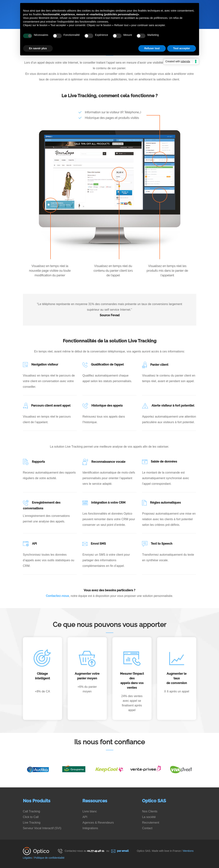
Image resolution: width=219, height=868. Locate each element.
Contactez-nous (57, 596)
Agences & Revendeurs (98, 823)
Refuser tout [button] (152, 48)
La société (149, 817)
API (85, 817)
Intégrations (90, 828)
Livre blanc (90, 811)
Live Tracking (32, 823)
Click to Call (31, 817)
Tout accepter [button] (182, 48)
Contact (147, 828)
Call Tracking (31, 811)
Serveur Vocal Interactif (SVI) (42, 828)
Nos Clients (150, 811)
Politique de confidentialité (49, 858)
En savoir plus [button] (38, 48)
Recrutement (151, 823)
